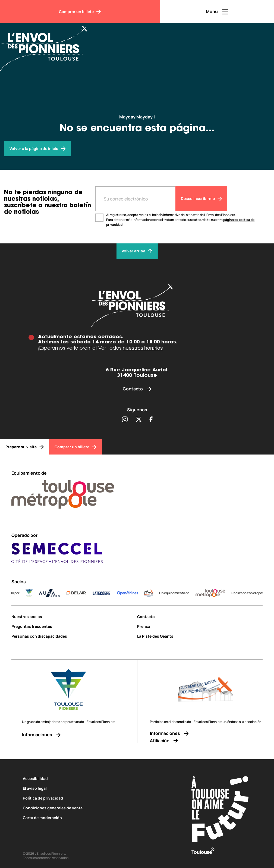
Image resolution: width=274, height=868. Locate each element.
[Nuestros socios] (72, 617)
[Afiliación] (206, 741)
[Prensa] (200, 626)
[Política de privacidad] (97, 798)
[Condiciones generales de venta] (97, 808)
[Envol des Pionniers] (48, 45)
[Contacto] (137, 389)
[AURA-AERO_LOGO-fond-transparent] (55, 593)
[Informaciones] (69, 735)
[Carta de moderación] (97, 818)
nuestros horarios (143, 348)
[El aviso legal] (97, 788)
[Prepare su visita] (25, 447)
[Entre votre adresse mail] (135, 199)
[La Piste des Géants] (200, 636)
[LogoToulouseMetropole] (216, 593)
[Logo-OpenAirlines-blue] (133, 593)
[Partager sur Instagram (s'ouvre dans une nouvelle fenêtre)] (125, 420)
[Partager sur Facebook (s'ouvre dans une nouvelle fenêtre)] (151, 420)
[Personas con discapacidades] (72, 636)
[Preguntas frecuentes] (72, 626)
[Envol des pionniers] (37, 149)
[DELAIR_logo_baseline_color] (82, 593)
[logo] (155, 593)
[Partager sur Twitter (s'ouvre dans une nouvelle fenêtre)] (139, 420)
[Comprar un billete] (80, 12)
